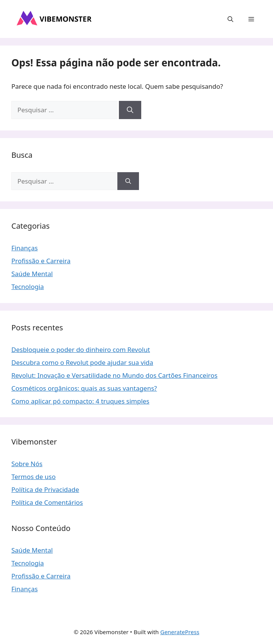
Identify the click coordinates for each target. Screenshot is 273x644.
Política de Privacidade (45, 489)
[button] (230, 19)
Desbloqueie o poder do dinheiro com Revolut (81, 349)
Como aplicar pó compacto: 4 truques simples (80, 401)
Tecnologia (28, 287)
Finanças (25, 248)
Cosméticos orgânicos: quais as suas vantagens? (84, 388)
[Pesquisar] (130, 110)
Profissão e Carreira (41, 261)
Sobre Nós (27, 464)
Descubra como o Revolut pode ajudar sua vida (82, 362)
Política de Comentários (47, 502)
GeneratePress (180, 632)
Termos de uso (34, 477)
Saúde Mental (32, 274)
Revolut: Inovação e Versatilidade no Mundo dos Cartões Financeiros (114, 375)
